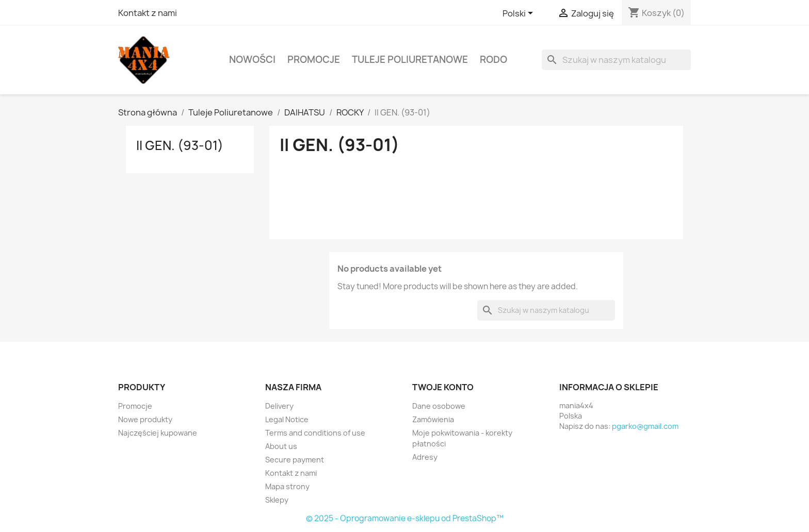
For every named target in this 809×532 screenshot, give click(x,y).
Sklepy (277, 500)
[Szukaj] (616, 60)
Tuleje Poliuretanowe (410, 60)
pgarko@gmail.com (645, 426)
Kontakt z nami (148, 13)
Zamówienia (433, 419)
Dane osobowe (439, 406)
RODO (494, 60)
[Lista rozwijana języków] (520, 14)
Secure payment (295, 460)
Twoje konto (443, 387)
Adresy (425, 457)
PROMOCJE (314, 60)
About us (281, 446)
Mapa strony (287, 486)
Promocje (135, 406)
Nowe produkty (145, 419)
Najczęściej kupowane (158, 433)
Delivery (279, 406)
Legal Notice (287, 419)
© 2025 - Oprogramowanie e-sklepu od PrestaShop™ (405, 518)
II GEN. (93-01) (180, 145)
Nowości (252, 60)
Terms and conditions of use (315, 433)
